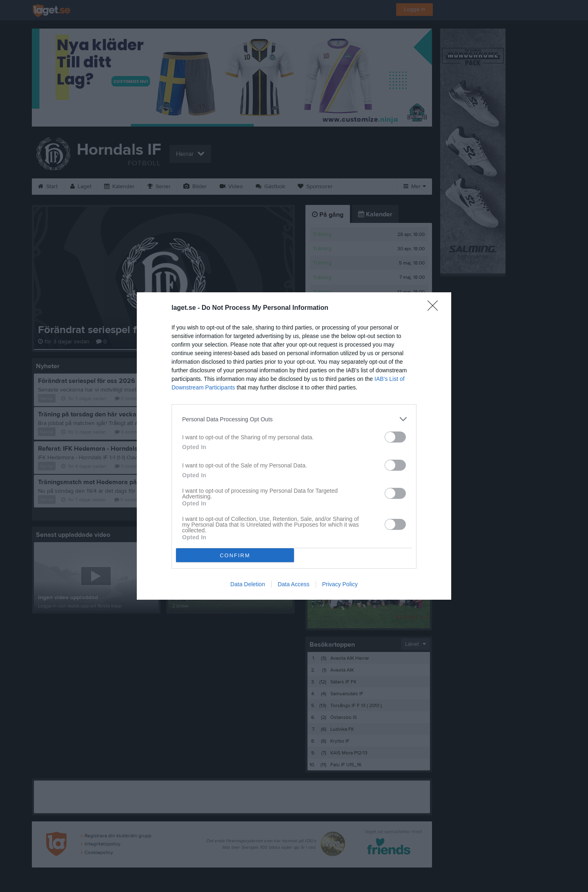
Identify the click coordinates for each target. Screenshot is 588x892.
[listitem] (294, 419)
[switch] (395, 437)
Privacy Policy (340, 584)
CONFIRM (235, 555)
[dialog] (294, 446)
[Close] (435, 308)
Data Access (294, 584)
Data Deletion (248, 584)
